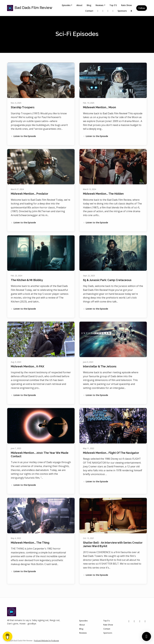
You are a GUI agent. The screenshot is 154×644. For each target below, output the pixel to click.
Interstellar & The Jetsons (100, 366)
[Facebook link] (108, 11)
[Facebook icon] (140, 621)
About (79, 5)
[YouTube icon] (145, 621)
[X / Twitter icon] (129, 621)
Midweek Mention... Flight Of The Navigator (111, 453)
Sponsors (122, 11)
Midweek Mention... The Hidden (103, 194)
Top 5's (113, 5)
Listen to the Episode (23, 136)
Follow (142, 8)
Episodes (66, 5)
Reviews (99, 5)
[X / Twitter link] (98, 11)
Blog (89, 5)
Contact (89, 11)
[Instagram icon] (134, 621)
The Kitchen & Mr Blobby (27, 280)
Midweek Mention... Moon (99, 107)
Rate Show (126, 5)
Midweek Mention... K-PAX (28, 366)
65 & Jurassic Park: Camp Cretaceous (107, 280)
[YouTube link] (113, 11)
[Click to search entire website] (131, 11)
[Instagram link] (103, 11)
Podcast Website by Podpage (46, 641)
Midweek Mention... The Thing (30, 543)
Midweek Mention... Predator (30, 194)
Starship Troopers (23, 107)
